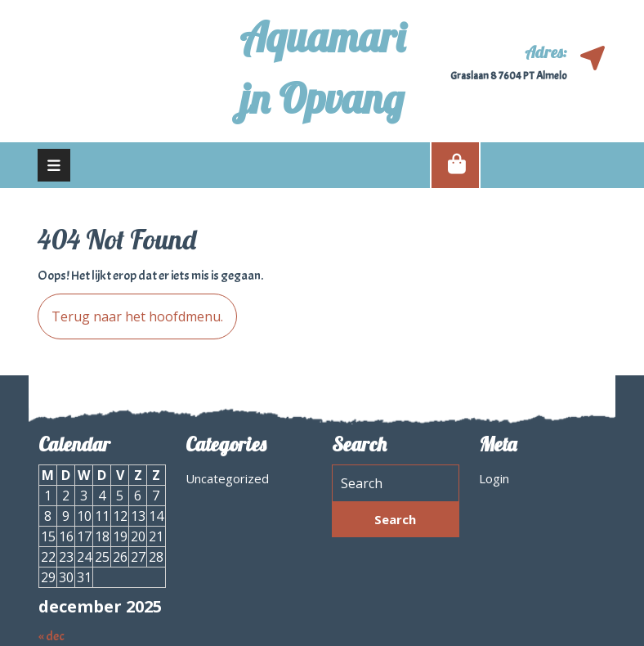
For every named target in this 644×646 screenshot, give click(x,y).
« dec (51, 636)
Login (494, 478)
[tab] (54, 165)
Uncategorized (227, 478)
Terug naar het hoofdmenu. (130, 310)
